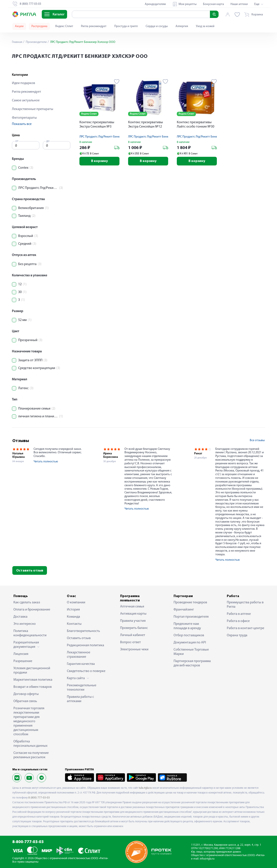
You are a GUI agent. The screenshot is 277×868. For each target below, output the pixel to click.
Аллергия (182, 26)
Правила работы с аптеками (80, 699)
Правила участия (133, 621)
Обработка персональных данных (30, 744)
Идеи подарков (23, 83)
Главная (17, 42)
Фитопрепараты (24, 118)
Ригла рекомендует (94, 26)
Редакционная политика (85, 645)
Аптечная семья (132, 607)
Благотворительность (83, 631)
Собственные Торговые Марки (191, 652)
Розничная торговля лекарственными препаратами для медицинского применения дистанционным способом (29, 721)
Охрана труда (237, 635)
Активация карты (133, 614)
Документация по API (190, 643)
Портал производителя (191, 617)
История (73, 610)
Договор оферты (26, 694)
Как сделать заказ (27, 602)
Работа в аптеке (239, 614)
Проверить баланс (134, 628)
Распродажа (39, 26)
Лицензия (21, 654)
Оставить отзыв (30, 571)
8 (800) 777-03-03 (39, 798)
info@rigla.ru (207, 859)
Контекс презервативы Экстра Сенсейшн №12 (146, 125)
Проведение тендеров (190, 602)
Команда (73, 617)
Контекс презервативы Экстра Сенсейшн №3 (97, 125)
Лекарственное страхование (79, 655)
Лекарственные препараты (33, 109)
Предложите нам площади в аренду (187, 626)
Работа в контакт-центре (246, 628)
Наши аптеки (239, 4)
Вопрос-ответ (130, 642)
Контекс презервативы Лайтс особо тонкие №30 (196, 125)
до (48, 141)
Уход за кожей (205, 26)
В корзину (99, 161)
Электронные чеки (134, 649)
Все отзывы (257, 440)
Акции (19, 26)
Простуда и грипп (126, 26)
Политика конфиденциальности (30, 633)
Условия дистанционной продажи (32, 670)
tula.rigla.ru (145, 788)
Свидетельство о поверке (86, 671)
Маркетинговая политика (33, 680)
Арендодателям (155, 4)
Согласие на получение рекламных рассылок (31, 755)
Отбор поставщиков (189, 635)
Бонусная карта (213, 4)
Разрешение (23, 661)
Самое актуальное (26, 100)
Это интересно (25, 624)
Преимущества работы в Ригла (245, 605)
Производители (36, 42)
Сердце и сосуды (157, 26)
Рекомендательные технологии (82, 688)
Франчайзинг (184, 610)
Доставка (20, 617)
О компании (76, 602)
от (17, 141)
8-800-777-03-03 (28, 842)
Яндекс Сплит (64, 26)
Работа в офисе (238, 621)
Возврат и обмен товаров (33, 687)
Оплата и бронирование (32, 610)
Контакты (74, 624)
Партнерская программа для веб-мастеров (192, 663)
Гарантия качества (81, 664)
